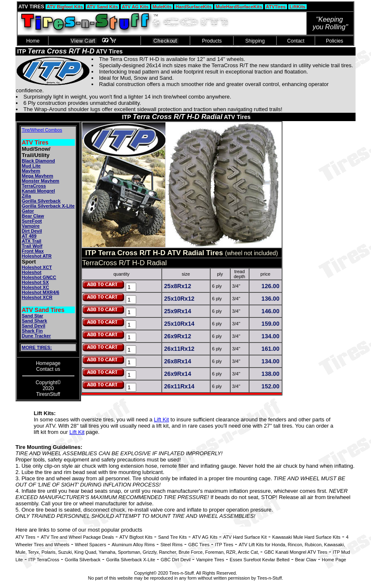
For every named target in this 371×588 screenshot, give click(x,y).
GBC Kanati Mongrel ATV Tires (296, 552)
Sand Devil (33, 326)
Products (212, 41)
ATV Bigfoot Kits (65, 7)
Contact (296, 41)
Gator (28, 211)
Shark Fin (32, 331)
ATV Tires (35, 142)
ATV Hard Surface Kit (245, 537)
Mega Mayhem (37, 176)
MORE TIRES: (37, 347)
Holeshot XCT (37, 267)
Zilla (26, 196)
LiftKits (297, 7)
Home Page (334, 560)
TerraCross (34, 186)
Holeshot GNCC (39, 277)
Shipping (255, 41)
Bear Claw (33, 216)
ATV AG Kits (135, 7)
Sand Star (32, 316)
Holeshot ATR (37, 256)
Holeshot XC (35, 287)
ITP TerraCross (44, 560)
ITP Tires (224, 545)
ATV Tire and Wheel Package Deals (78, 537)
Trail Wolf (32, 246)
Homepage (48, 363)
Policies (335, 41)
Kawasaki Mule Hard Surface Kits (306, 537)
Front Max (33, 251)
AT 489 (29, 236)
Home (33, 41)
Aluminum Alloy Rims (133, 545)
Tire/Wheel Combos (42, 130)
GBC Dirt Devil (176, 560)
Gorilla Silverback (41, 201)
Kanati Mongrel (38, 191)
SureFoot (32, 221)
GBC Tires (199, 545)
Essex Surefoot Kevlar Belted (260, 560)
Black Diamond (38, 161)
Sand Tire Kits (172, 537)
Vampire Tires (210, 560)
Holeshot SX (35, 282)
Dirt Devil (32, 231)
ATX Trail (32, 241)
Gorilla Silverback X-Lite (48, 206)
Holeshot (32, 272)
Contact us (48, 369)
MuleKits (162, 7)
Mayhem (31, 171)
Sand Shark (34, 321)
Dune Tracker (36, 336)
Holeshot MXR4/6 (41, 292)
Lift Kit (161, 419)
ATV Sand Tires (43, 310)
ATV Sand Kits (103, 7)
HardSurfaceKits (193, 7)
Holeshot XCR (37, 297)
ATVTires (276, 7)
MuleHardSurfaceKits (239, 7)
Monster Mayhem (41, 181)
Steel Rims (172, 545)
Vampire (31, 226)
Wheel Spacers (90, 545)
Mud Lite (31, 166)
